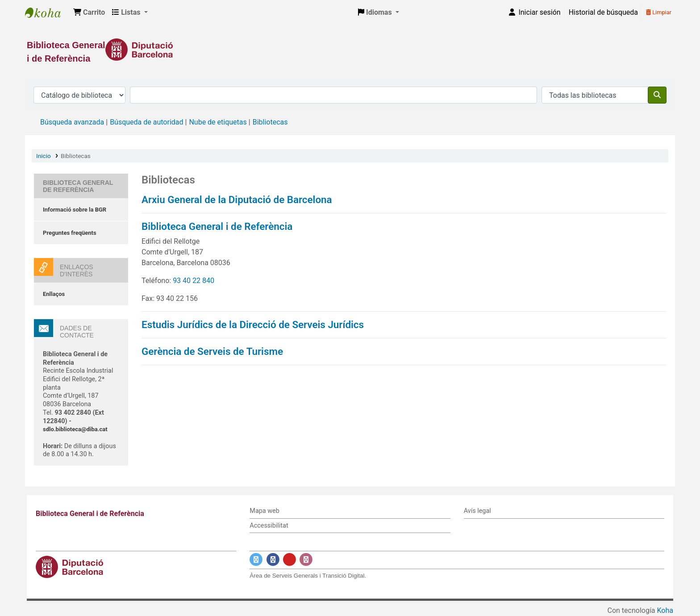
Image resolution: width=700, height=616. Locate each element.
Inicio (44, 156)
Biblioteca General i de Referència (47, 12)
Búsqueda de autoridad (146, 122)
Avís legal (477, 511)
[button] (89, 12)
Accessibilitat (269, 526)
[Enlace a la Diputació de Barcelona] (350, 50)
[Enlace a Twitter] (256, 560)
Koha (665, 610)
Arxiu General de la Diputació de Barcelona (237, 200)
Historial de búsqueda (603, 12)
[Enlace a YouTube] (290, 560)
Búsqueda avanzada (72, 122)
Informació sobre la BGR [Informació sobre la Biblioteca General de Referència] (75, 210)
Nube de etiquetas (218, 122)
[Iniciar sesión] (534, 12)
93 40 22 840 (194, 281)
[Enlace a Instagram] (306, 560)
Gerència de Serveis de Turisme (212, 351)
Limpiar (659, 12)
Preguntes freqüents (70, 233)
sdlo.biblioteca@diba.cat (75, 429)
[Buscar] (657, 95)
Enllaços (54, 294)
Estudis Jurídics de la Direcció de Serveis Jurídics (253, 325)
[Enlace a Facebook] (273, 560)
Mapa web (264, 511)
